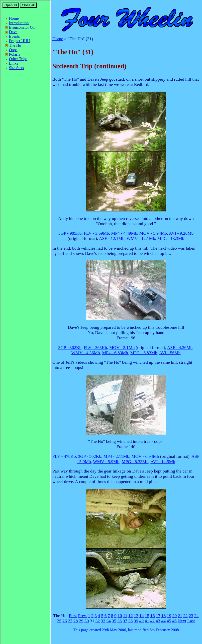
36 (120, 621)
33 (103, 621)
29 (81, 621)
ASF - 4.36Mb (180, 347)
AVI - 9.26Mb (181, 233)
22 (186, 616)
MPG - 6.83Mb (144, 353)
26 (65, 621)
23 (191, 616)
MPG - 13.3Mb (171, 238)
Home (58, 39)
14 (142, 616)
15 (147, 616)
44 (164, 621)
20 (175, 616)
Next (182, 621)
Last (191, 621)
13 (136, 616)
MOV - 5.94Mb (153, 233)
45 (169, 621)
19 (169, 616)
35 (114, 621)
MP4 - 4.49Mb (124, 233)
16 (153, 616)
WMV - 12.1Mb (141, 238)
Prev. (83, 616)
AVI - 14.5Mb (163, 462)
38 (131, 621)
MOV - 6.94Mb (145, 456)
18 (164, 616)
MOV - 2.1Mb (122, 347)
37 (125, 621)
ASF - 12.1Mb (112, 238)
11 (125, 616)
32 (98, 621)
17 (158, 616)
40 (142, 621)
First (73, 616)
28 (76, 621)
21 (180, 616)
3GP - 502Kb (90, 456)
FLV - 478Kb (64, 456)
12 (131, 616)
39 (136, 621)
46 (175, 621)
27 (70, 621)
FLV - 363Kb (95, 347)
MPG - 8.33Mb (135, 462)
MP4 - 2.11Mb (116, 456)
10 (120, 616)
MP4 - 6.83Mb (115, 353)
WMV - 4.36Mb (86, 353)
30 (87, 621)
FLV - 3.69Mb (96, 233)
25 (59, 621)
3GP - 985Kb (70, 233)
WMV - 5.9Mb (106, 462)
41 (147, 621)
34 (109, 621)
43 (158, 621)
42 (153, 621)
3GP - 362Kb (70, 347)
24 (197, 616)
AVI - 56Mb (170, 353)
